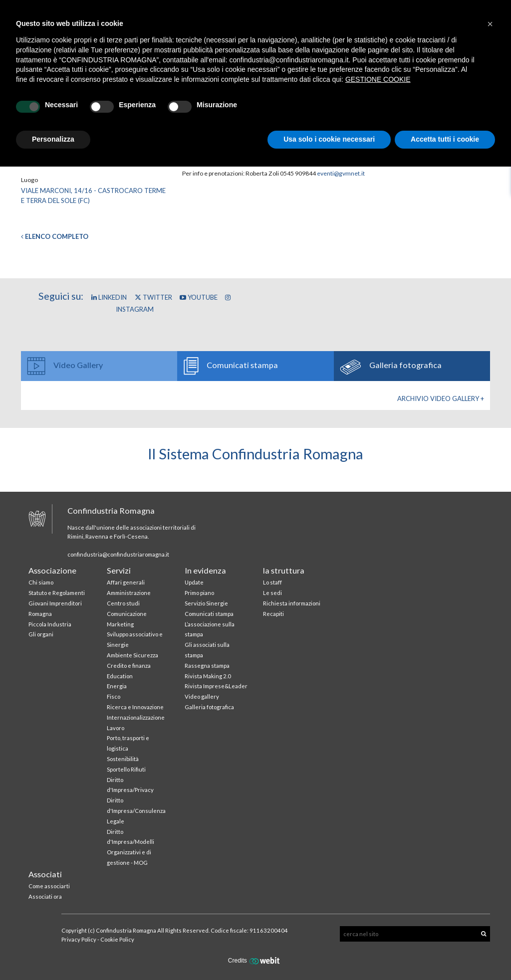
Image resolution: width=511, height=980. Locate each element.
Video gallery (202, 696)
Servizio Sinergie (206, 603)
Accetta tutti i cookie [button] (445, 139)
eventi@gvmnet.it (341, 173)
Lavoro (116, 728)
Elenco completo (55, 236)
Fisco (114, 696)
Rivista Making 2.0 (208, 676)
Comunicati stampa (209, 614)
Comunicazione (127, 614)
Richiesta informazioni (292, 603)
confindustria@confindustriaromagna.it (118, 554)
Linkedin (109, 297)
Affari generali (126, 582)
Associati (45, 874)
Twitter (153, 297)
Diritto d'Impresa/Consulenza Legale (136, 811)
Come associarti (49, 886)
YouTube (199, 297)
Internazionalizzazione (136, 717)
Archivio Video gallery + (441, 398)
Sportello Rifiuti (126, 769)
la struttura (284, 570)
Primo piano (199, 593)
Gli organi (41, 634)
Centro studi (123, 603)
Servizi (119, 570)
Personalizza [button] (53, 139)
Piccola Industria (50, 624)
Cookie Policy (117, 939)
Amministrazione (129, 593)
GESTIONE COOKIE (378, 79)
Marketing (120, 624)
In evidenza (205, 570)
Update (194, 582)
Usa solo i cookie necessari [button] (329, 139)
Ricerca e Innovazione (135, 707)
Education (120, 676)
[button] (490, 24)
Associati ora (45, 896)
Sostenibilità (123, 759)
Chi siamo (41, 582)
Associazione (52, 570)
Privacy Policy (79, 939)
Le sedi (272, 593)
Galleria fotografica (209, 707)
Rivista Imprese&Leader (216, 686)
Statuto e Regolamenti (57, 593)
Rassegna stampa (207, 666)
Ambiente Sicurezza (132, 655)
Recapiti (273, 614)
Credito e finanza (129, 666)
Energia (117, 686)
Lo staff (272, 582)
